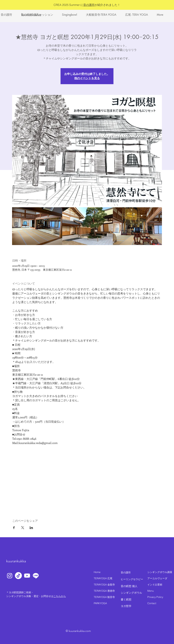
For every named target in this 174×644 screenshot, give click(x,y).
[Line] (36, 576)
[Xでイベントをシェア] (23, 528)
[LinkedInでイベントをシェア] (31, 528)
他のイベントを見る (87, 78)
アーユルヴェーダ (157, 578)
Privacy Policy (155, 597)
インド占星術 (155, 585)
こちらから (60, 596)
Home (97, 572)
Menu (151, 591)
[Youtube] (27, 576)
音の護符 (89, 5)
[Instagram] (10, 576)
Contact (152, 603)
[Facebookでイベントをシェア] (14, 528)
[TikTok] (18, 576)
